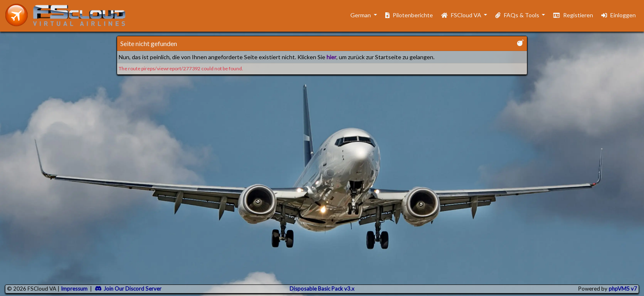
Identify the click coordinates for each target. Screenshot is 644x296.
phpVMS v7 (623, 289)
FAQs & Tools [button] (518, 15)
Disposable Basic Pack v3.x (322, 289)
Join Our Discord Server (128, 289)
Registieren (573, 15)
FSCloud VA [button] (462, 15)
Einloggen (619, 15)
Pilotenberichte (409, 15)
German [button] (357, 15)
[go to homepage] (69, 15)
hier (331, 57)
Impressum (74, 289)
